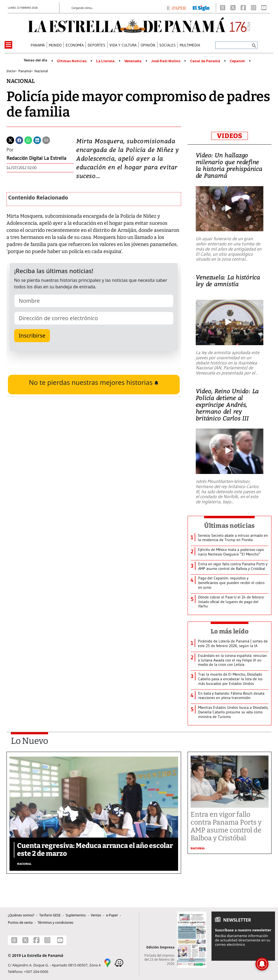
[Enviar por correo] (46, 140)
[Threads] (223, 8)
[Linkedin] (37, 140)
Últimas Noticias (72, 61)
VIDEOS (230, 136)
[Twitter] (10, 140)
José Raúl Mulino (166, 61)
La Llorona (105, 61)
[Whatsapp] (28, 140)
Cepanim (237, 61)
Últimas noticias (229, 526)
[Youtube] (264, 8)
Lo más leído (230, 631)
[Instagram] (254, 8)
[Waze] (119, 963)
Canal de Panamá (205, 61)
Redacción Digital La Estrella (36, 158)
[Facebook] (243, 8)
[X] (233, 8)
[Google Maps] (108, 963)
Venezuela (133, 61)
